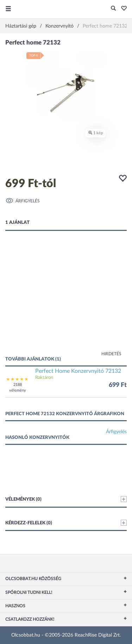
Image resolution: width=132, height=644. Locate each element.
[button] (122, 9)
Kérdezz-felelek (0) (66, 523)
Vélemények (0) (66, 499)
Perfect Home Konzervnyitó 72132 (78, 371)
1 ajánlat (17, 223)
